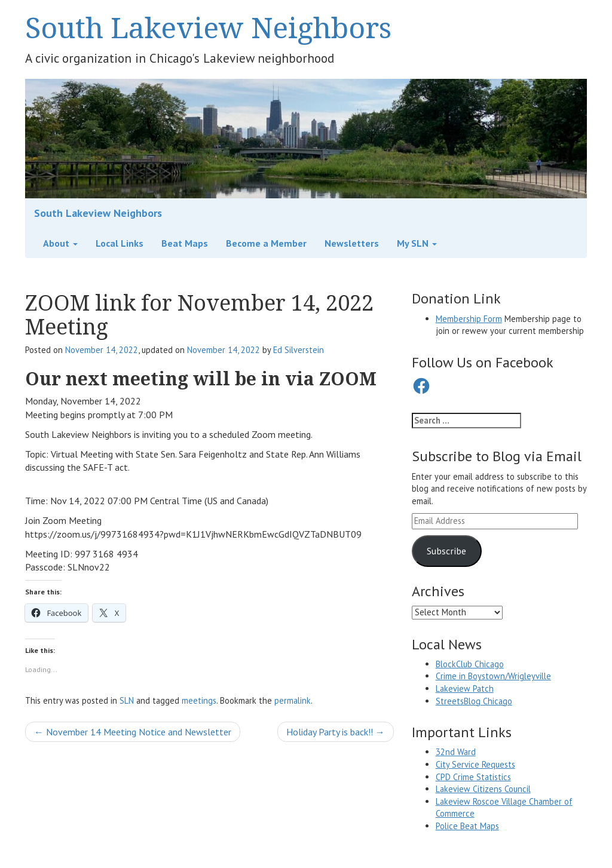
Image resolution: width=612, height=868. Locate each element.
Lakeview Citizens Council (483, 789)
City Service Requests (475, 764)
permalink (293, 700)
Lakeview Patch (465, 688)
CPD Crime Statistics (473, 777)
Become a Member (266, 243)
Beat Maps (185, 243)
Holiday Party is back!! (336, 732)
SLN (127, 700)
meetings (199, 700)
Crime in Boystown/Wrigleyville (493, 676)
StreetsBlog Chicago (474, 701)
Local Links (120, 243)
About (60, 243)
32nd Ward (456, 752)
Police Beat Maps (467, 826)
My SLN (417, 243)
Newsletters (352, 243)
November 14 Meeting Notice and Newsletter (133, 732)
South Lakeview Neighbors (208, 27)
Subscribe (446, 551)
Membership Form (469, 319)
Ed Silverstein (299, 350)
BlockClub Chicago (470, 664)
